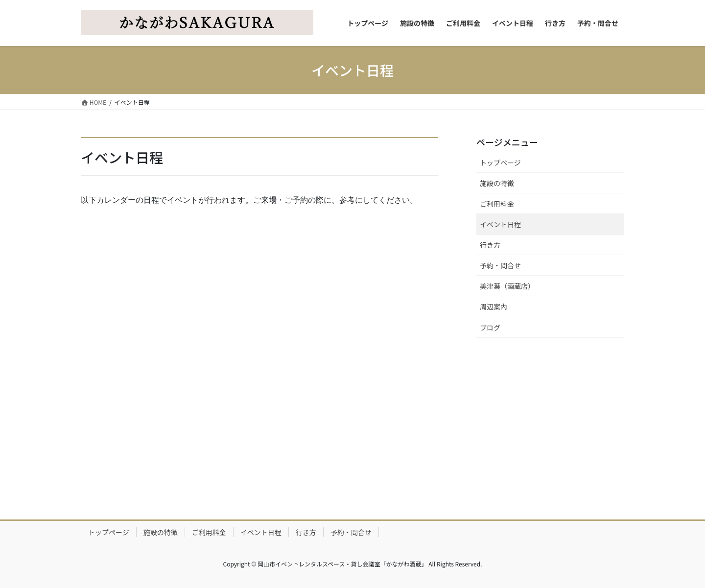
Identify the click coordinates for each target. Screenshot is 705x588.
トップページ (500, 163)
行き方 (490, 245)
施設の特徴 (497, 183)
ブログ (490, 328)
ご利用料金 (497, 204)
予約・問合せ (500, 265)
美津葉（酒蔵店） (507, 286)
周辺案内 (493, 306)
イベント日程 (500, 224)
